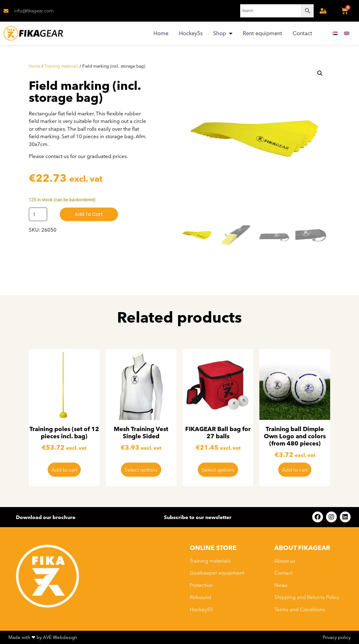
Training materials (61, 66)
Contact (302, 33)
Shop (223, 33)
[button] (320, 73)
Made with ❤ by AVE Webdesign (43, 637)
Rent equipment (262, 33)
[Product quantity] (38, 214)
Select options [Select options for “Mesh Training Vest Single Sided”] (141, 470)
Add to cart (89, 214)
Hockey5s (191, 33)
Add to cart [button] (64, 470)
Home (161, 33)
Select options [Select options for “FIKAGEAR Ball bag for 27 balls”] (218, 470)
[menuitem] (335, 33)
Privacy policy (337, 637)
